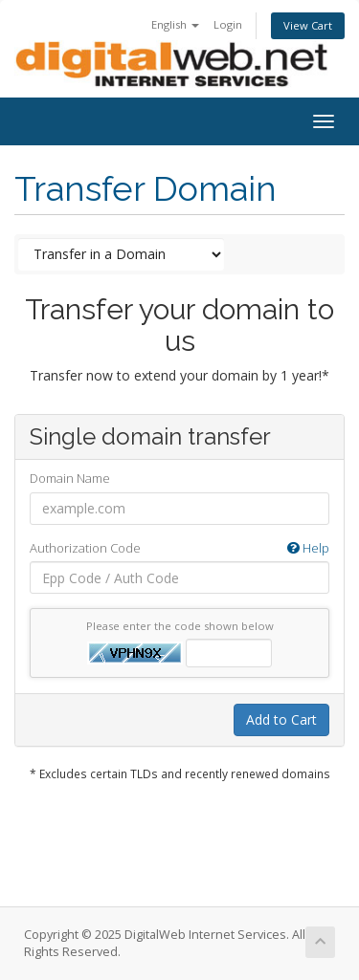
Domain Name (70, 478)
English (175, 24)
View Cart (308, 25)
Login (228, 24)
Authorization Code (179, 548)
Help (308, 548)
